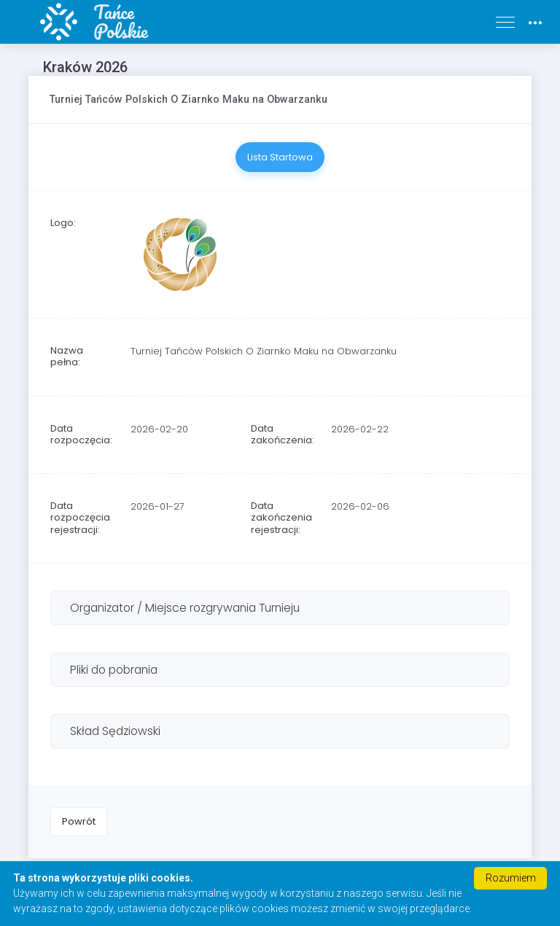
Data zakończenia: (283, 434)
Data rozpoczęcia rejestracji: (80, 518)
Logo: (63, 223)
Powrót (79, 821)
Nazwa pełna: (67, 356)
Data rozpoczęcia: (81, 434)
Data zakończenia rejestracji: (281, 518)
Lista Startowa (280, 157)
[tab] (280, 608)
